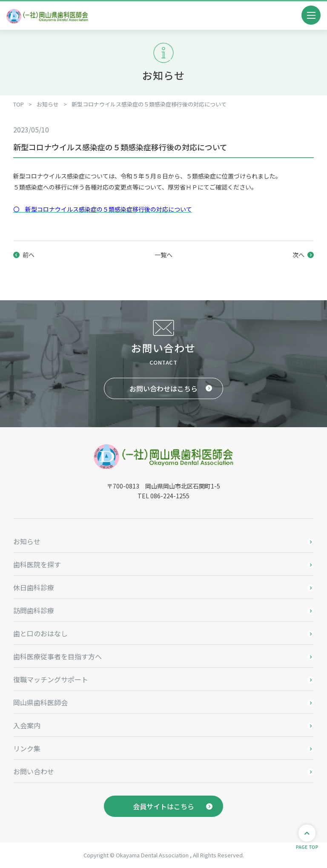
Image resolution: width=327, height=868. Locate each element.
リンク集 (27, 748)
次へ (298, 255)
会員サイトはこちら (163, 806)
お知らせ (27, 541)
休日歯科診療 (34, 587)
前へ (29, 255)
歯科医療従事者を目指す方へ (57, 656)
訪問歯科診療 (34, 610)
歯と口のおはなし (40, 633)
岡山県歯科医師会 (40, 702)
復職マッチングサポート (51, 679)
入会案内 (27, 725)
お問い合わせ (34, 771)
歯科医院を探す (37, 564)
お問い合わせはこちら (163, 388)
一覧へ (163, 255)
